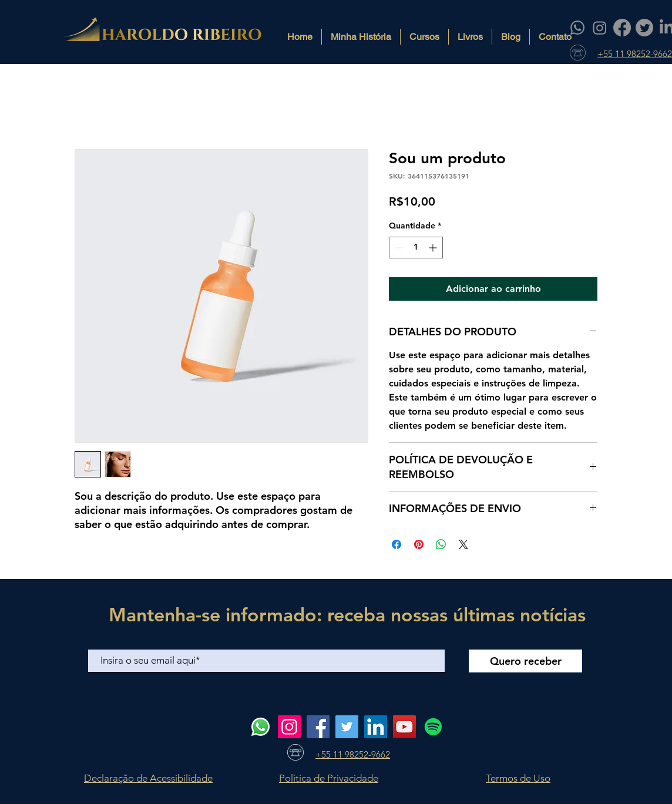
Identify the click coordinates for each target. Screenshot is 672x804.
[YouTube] (404, 727)
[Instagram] (600, 28)
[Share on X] (463, 544)
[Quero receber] (525, 661)
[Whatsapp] (577, 28)
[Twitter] (644, 28)
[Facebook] (622, 28)
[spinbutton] (416, 248)
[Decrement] (398, 248)
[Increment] (434, 248)
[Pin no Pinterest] (419, 544)
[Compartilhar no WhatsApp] (441, 544)
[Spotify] (433, 727)
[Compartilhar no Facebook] (397, 544)
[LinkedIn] (376, 727)
